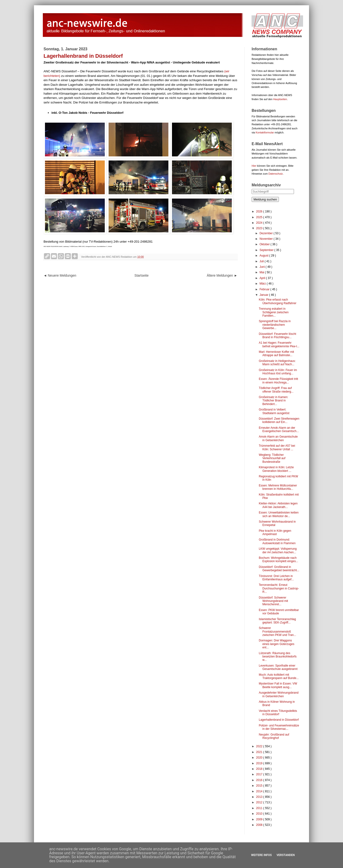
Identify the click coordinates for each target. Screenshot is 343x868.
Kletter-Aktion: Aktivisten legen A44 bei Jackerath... (278, 505)
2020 (260, 758)
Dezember (267, 233)
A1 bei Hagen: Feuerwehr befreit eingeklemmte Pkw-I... (279, 344)
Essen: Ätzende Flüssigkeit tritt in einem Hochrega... (278, 381)
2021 (260, 752)
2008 (260, 825)
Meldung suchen (265, 199)
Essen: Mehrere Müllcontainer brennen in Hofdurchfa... (278, 487)
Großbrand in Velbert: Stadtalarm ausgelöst (274, 411)
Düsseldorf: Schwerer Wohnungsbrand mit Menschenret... (273, 601)
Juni (263, 267)
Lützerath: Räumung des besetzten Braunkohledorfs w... (278, 657)
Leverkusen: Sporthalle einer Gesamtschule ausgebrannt (278, 667)
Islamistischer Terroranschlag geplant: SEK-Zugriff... (277, 621)
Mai (262, 272)
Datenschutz (276, 174)
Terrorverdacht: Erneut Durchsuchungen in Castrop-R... (279, 588)
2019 (260, 763)
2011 (260, 808)
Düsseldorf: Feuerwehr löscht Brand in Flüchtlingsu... (277, 336)
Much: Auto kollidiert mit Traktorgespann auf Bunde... (279, 676)
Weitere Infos (261, 855)
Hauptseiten (280, 99)
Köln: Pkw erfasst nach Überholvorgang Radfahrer (278, 301)
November (267, 239)
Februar (265, 289)
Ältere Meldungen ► (222, 275)
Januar (264, 295)
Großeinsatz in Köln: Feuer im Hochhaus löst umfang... (278, 372)
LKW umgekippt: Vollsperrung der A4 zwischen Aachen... (278, 550)
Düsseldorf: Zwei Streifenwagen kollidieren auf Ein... (279, 420)
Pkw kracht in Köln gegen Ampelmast (275, 532)
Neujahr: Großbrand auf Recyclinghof (274, 736)
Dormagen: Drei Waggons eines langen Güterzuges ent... (277, 644)
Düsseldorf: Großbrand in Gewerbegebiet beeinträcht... (279, 569)
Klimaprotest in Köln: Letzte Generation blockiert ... (276, 469)
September (267, 250)
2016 (260, 780)
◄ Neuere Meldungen (60, 275)
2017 (260, 774)
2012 (260, 802)
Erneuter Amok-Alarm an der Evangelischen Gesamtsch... (279, 429)
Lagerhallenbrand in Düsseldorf (279, 720)
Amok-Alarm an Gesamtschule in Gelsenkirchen (278, 438)
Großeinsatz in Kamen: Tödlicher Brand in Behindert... (274, 401)
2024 (260, 223)
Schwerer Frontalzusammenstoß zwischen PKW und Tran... (277, 631)
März (263, 284)
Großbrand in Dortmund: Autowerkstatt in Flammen (277, 541)
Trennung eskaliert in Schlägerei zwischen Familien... (274, 312)
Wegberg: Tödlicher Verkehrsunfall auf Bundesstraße (272, 458)
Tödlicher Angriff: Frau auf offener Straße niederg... (276, 390)
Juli (262, 261)
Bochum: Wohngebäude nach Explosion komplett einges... (278, 560)
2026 (260, 211)
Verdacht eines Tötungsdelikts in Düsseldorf (278, 713)
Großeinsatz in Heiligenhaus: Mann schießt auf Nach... (277, 363)
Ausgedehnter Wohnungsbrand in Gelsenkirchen (279, 694)
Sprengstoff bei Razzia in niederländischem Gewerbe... (275, 325)
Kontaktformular (265, 132)
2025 (260, 217)
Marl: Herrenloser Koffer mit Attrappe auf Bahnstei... (276, 354)
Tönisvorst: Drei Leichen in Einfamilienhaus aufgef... (276, 578)
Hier (254, 166)
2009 (260, 819)
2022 (260, 746)
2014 (260, 791)
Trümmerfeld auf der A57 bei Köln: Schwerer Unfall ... (277, 447)
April (263, 278)
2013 (260, 797)
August (264, 256)
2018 (260, 769)
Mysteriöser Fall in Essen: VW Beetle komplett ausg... (278, 685)
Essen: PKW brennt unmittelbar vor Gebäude (279, 612)
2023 (260, 228)
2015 (260, 786)
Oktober (265, 244)
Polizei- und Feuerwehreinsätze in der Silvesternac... (279, 727)
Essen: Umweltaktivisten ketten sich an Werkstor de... (279, 514)
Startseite (141, 275)
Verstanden (286, 855)
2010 (260, 814)
